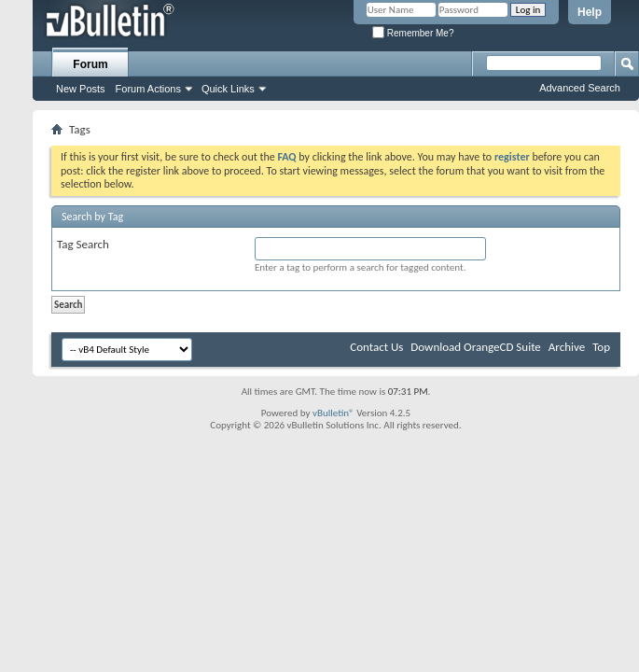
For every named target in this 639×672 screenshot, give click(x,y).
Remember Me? (413, 33)
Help (590, 12)
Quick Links (228, 89)
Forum (90, 64)
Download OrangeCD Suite (476, 347)
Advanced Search (580, 88)
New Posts (81, 89)
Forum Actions (148, 89)
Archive (567, 347)
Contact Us (376, 347)
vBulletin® (333, 413)
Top (601, 347)
